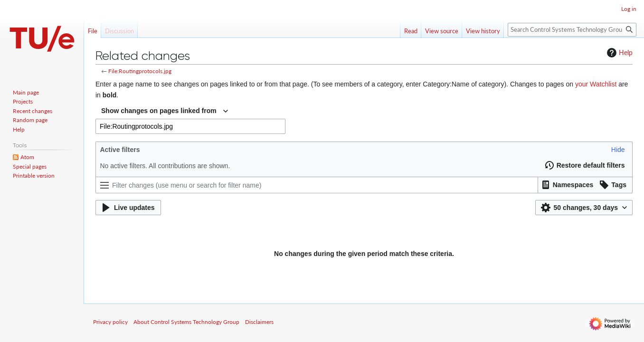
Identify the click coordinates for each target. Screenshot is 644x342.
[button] (618, 150)
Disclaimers (259, 322)
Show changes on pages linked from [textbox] (159, 111)
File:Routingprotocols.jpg (140, 71)
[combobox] (165, 111)
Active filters (120, 150)
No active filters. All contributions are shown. (165, 166)
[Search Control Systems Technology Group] (572, 30)
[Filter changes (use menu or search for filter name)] (317, 185)
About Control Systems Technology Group (186, 322)
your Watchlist (596, 84)
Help (619, 53)
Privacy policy (110, 322)
